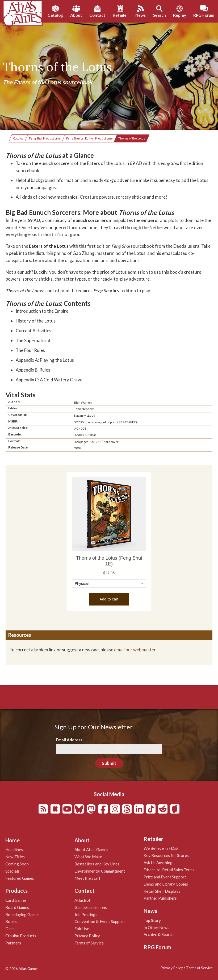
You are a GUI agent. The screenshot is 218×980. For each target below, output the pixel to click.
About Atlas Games (91, 850)
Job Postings (86, 914)
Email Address (69, 740)
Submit (109, 763)
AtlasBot (82, 900)
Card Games (16, 900)
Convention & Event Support (100, 921)
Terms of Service (89, 943)
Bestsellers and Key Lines (97, 864)
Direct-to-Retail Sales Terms (169, 870)
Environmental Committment (100, 871)
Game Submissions (91, 907)
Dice (9, 929)
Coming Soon (17, 864)
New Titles (15, 857)
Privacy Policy (87, 936)
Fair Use (82, 929)
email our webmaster (135, 650)
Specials (12, 871)
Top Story (152, 920)
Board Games (17, 907)
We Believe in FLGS (161, 848)
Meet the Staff (87, 878)
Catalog (18, 138)
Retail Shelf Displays (162, 891)
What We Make (88, 857)
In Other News (156, 927)
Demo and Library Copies (166, 884)
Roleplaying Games (22, 914)
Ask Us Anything (158, 863)
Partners (13, 943)
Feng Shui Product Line (45, 138)
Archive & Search (159, 934)
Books (11, 921)
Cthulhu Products (21, 936)
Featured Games (20, 878)
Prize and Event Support (165, 877)
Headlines (14, 850)
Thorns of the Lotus (132, 138)
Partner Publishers (160, 898)
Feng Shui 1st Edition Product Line (89, 138)
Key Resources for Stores (166, 855)
